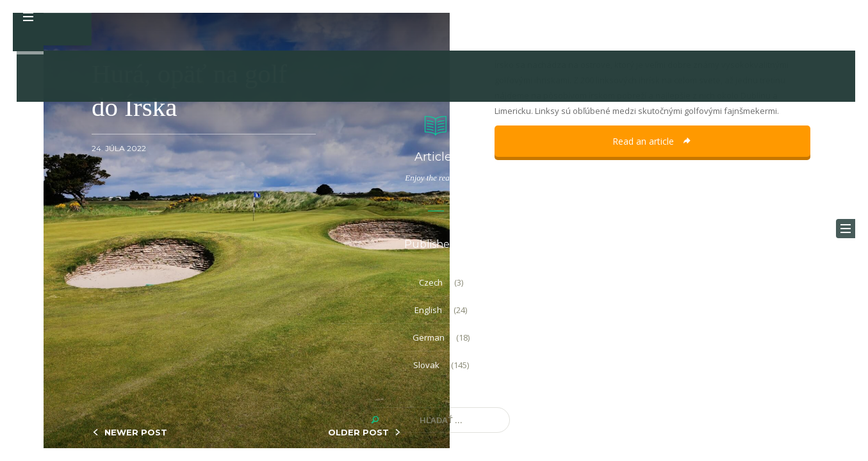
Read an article (652, 141)
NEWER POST (136, 432)
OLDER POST (358, 432)
